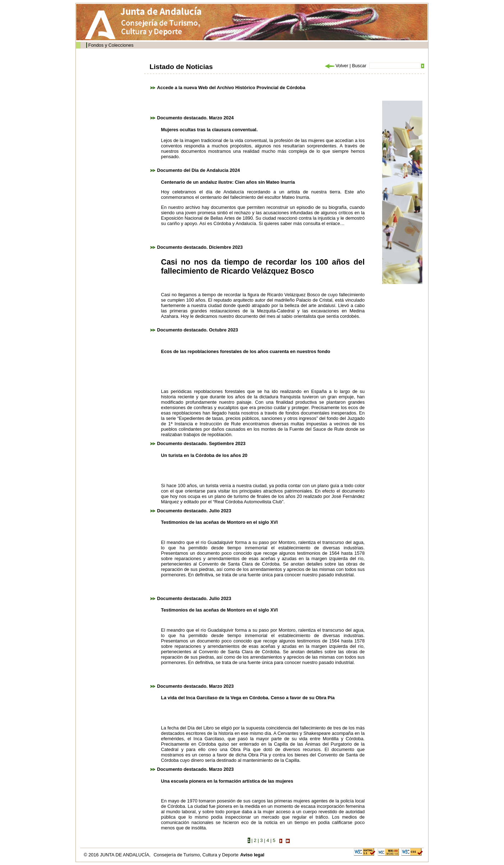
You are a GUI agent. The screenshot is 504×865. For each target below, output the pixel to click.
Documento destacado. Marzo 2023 (195, 686)
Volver (336, 66)
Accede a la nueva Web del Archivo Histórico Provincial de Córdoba (231, 88)
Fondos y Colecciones (111, 45)
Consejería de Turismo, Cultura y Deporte (196, 855)
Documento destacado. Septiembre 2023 (201, 443)
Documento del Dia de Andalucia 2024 (199, 170)
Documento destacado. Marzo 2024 (195, 118)
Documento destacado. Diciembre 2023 (200, 247)
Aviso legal (252, 855)
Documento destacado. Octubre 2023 (198, 330)
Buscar (359, 66)
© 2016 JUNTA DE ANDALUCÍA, (118, 855)
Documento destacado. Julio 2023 (194, 511)
